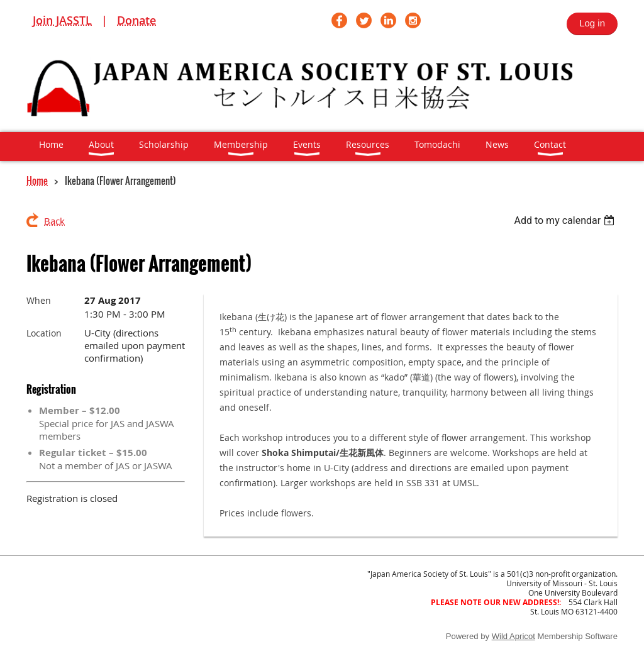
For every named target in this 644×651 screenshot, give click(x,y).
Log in (592, 23)
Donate (136, 20)
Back (54, 221)
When (39, 300)
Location (44, 333)
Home (37, 181)
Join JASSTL (62, 20)
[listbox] (566, 220)
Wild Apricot (514, 636)
